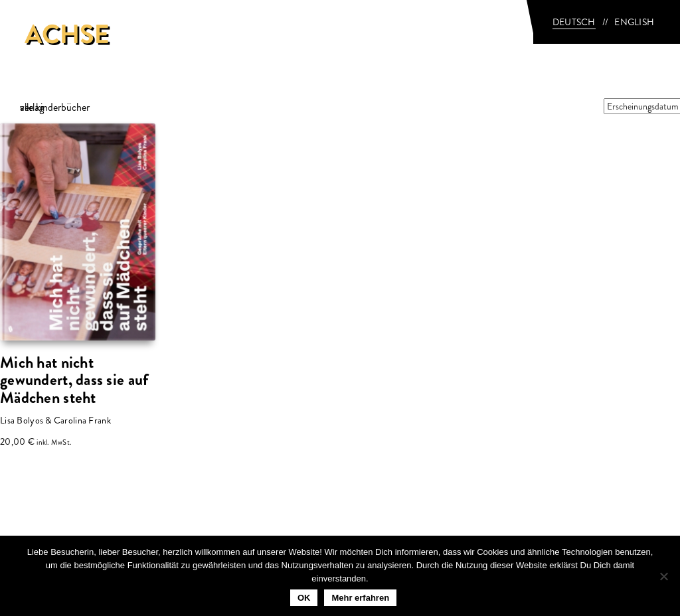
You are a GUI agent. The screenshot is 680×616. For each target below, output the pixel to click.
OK (304, 598)
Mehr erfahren (360, 598)
